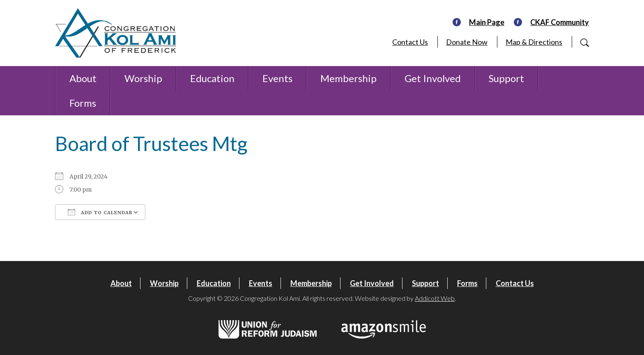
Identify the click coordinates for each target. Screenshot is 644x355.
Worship (143, 78)
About (83, 78)
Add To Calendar (100, 212)
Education (212, 78)
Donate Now (467, 42)
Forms (83, 103)
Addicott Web (435, 298)
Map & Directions (534, 42)
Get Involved (433, 78)
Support (506, 78)
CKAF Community (560, 22)
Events (277, 78)
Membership (348, 78)
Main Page (487, 22)
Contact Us (410, 42)
